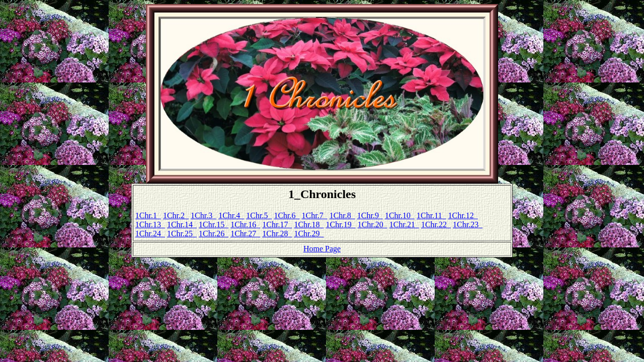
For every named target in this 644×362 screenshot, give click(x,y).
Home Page (322, 249)
